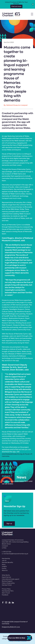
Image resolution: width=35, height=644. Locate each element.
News (4, 564)
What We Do (6, 575)
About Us (5, 570)
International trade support (11, 579)
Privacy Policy (6, 589)
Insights (4, 566)
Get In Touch (6, 593)
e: (15, 554)
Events (4, 568)
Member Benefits (7, 562)
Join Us (4, 560)
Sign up (9, 523)
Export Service (6, 577)
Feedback (5, 595)
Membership (6, 558)
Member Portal (7, 585)
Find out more (16, 6)
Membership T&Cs (8, 591)
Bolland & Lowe (15, 627)
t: (6, 552)
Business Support (7, 581)
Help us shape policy (8, 583)
